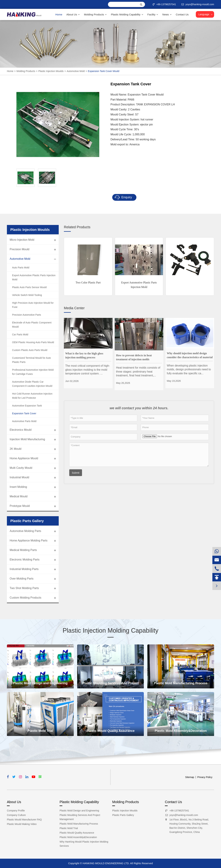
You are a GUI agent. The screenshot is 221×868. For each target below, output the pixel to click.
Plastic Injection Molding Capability (110, 630)
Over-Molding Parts (22, 579)
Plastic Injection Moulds (51, 71)
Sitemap (190, 777)
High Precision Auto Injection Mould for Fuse (33, 305)
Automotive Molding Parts (25, 531)
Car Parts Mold (20, 334)
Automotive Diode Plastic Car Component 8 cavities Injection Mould (32, 384)
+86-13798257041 (165, 4)
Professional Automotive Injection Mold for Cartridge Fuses (33, 372)
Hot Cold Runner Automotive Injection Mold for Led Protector (32, 396)
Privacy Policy (205, 777)
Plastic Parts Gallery (123, 815)
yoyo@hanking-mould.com (184, 815)
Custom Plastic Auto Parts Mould (30, 350)
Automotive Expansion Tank (27, 406)
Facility (153, 14)
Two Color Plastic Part (88, 282)
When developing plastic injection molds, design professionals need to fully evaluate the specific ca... (189, 369)
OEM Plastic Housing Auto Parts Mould (33, 342)
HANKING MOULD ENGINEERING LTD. (106, 863)
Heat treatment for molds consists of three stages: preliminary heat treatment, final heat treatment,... (138, 372)
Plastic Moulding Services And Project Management (110, 685)
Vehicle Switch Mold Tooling (27, 295)
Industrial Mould (19, 477)
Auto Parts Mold (21, 268)
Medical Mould (19, 496)
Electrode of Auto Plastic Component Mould (32, 325)
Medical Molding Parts (23, 550)
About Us (73, 14)
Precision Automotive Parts (27, 315)
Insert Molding (18, 487)
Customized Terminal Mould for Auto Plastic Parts (32, 360)
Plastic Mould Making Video (22, 824)
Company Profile (16, 811)
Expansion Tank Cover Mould (104, 71)
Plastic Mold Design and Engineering (40, 683)
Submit (76, 473)
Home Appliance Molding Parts (29, 541)
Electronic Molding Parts (25, 560)
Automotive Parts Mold (24, 421)
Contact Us (182, 14)
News (167, 14)
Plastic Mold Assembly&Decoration (181, 731)
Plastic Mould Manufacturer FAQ (24, 820)
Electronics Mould (21, 430)
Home (59, 14)
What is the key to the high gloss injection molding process (84, 355)
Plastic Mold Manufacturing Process (181, 683)
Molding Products (95, 14)
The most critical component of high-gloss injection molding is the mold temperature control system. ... (88, 370)
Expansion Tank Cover (24, 413)
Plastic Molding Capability (127, 14)
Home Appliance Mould (24, 458)
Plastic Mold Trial (40, 731)
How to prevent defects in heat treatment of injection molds (134, 357)
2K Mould (16, 449)
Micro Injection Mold (22, 240)
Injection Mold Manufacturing (27, 439)
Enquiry (123, 197)
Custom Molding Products (25, 598)
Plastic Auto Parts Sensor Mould (29, 287)
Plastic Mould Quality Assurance (110, 731)
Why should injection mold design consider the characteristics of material (190, 355)
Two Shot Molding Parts (24, 588)
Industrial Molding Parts (24, 569)
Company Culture (16, 815)
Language (204, 14)
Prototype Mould (20, 506)
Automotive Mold (76, 71)
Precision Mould (20, 249)
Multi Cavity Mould (21, 468)
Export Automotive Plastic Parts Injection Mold (139, 285)
